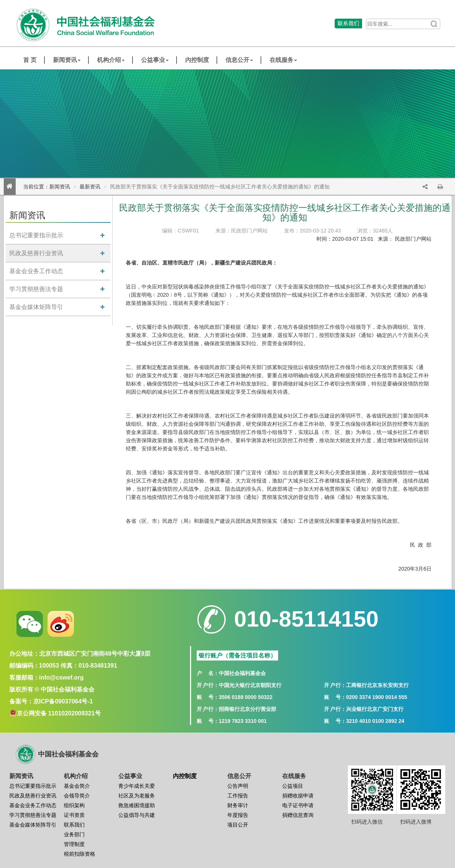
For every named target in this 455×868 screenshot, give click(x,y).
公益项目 (293, 786)
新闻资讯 (67, 60)
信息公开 (239, 60)
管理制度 (74, 844)
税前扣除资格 (80, 854)
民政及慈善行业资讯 (36, 253)
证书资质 (74, 815)
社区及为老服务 (137, 796)
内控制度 (197, 60)
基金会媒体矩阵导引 (36, 307)
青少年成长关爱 (137, 786)
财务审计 (238, 805)
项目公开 (238, 825)
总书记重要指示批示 (36, 235)
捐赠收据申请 (298, 796)
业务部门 (74, 834)
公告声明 (238, 786)
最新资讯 (90, 187)
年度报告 (238, 815)
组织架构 (74, 805)
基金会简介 (77, 786)
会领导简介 (77, 796)
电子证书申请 (298, 805)
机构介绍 (111, 60)
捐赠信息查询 (298, 815)
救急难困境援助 (137, 805)
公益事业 (155, 60)
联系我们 (74, 825)
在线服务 (283, 60)
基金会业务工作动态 (36, 271)
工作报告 (238, 796)
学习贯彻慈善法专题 (36, 289)
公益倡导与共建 (137, 815)
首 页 (30, 60)
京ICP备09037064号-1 (63, 701)
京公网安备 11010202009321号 (59, 713)
